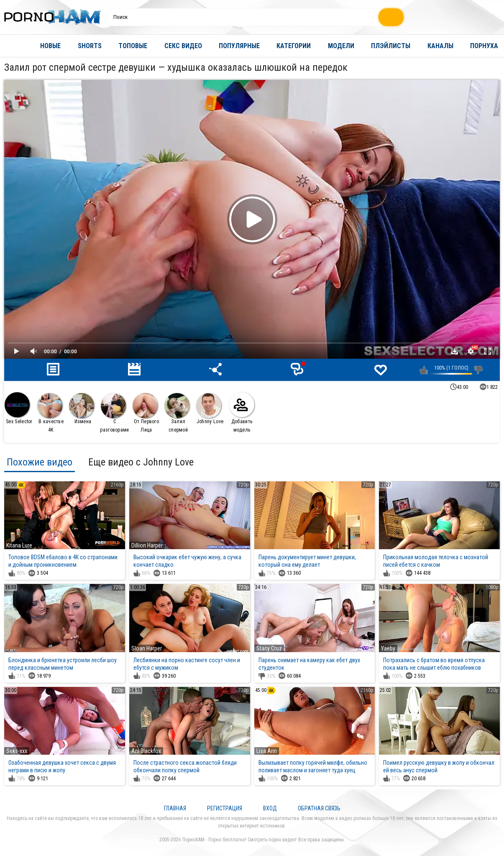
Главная (15, 46)
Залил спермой (177, 413)
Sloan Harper (147, 648)
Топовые (133, 46)
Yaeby (388, 648)
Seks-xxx (17, 751)
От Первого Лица (146, 413)
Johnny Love (210, 409)
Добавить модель (242, 413)
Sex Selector (19, 408)
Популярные (239, 46)
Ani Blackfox (146, 751)
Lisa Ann (267, 751)
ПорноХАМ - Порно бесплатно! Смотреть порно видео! (239, 840)
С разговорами (114, 413)
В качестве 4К (50, 413)
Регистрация (225, 808)
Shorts (90, 46)
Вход (270, 808)
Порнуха (484, 46)
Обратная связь (319, 808)
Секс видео (183, 46)
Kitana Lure (19, 545)
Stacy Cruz (269, 648)
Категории (294, 46)
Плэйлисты (391, 46)
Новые (50, 46)
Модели (341, 46)
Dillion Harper (147, 545)
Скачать (455, 351)
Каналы (440, 46)
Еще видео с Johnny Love (141, 462)
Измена (82, 409)
